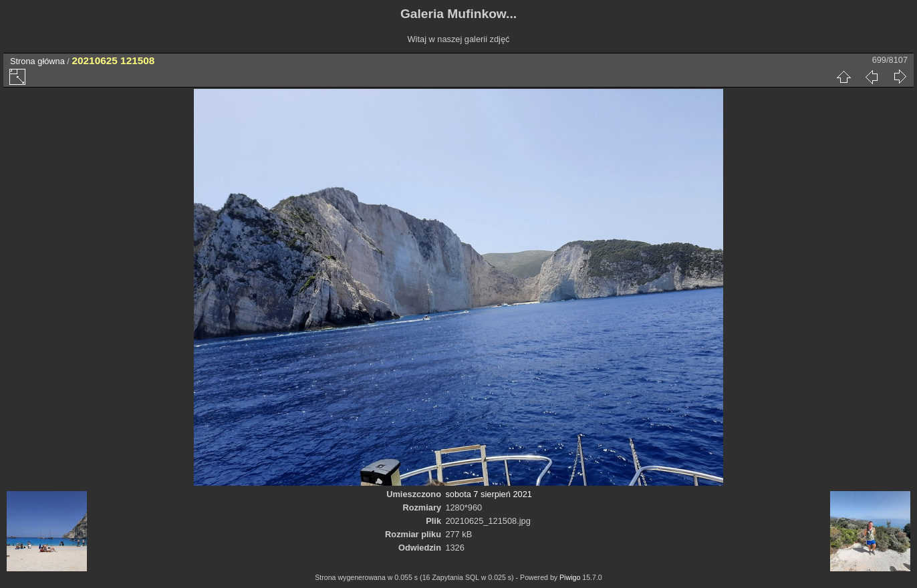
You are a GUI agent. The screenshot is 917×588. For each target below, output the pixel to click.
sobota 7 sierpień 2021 (489, 494)
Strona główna (37, 61)
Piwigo (570, 577)
